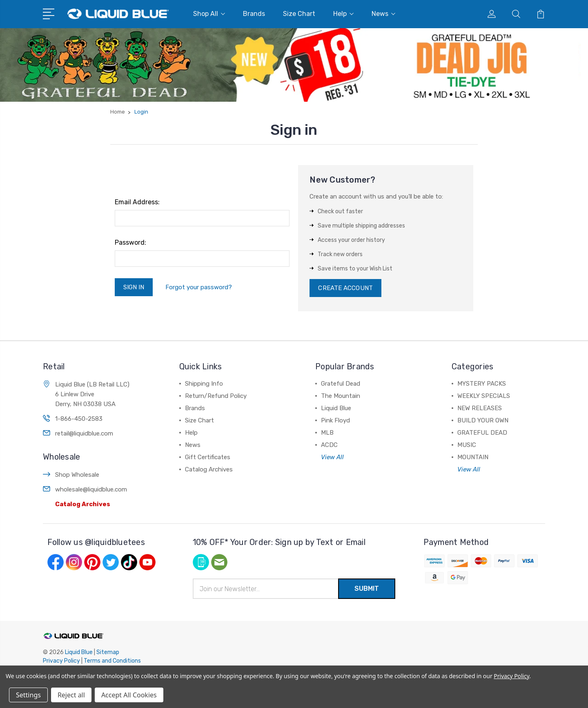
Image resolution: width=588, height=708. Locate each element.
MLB (327, 433)
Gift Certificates (208, 457)
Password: (130, 242)
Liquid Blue (336, 408)
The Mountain (341, 396)
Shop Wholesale (77, 475)
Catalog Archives (83, 504)
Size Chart (299, 14)
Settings (28, 695)
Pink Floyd (335, 420)
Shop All (209, 14)
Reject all (71, 695)
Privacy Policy (61, 661)
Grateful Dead (341, 384)
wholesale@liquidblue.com (91, 489)
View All (332, 457)
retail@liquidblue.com (84, 433)
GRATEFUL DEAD (482, 433)
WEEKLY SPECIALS (484, 396)
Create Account (345, 288)
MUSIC (467, 445)
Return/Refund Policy (216, 396)
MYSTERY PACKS (482, 384)
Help (343, 14)
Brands (254, 14)
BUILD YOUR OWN (483, 420)
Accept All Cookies (129, 695)
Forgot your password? (199, 287)
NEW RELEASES (480, 408)
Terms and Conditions (112, 661)
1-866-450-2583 (79, 419)
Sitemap (108, 652)
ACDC (329, 445)
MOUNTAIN (473, 457)
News (383, 14)
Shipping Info (204, 384)
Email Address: (137, 202)
